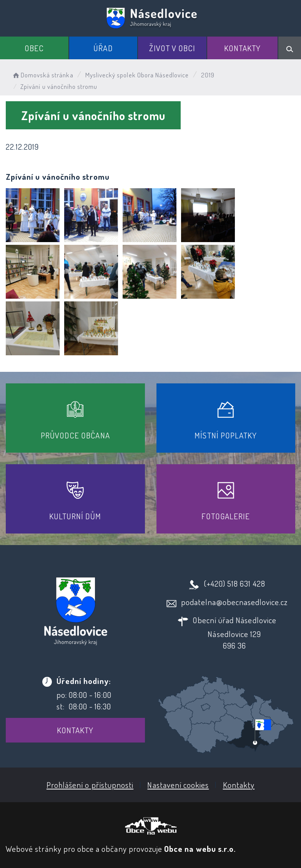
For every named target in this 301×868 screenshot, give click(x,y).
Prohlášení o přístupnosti (90, 785)
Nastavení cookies (178, 785)
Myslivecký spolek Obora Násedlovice (137, 75)
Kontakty (242, 48)
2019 (208, 75)
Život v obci (172, 48)
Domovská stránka (42, 75)
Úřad (103, 48)
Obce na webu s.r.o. (200, 849)
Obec (34, 48)
